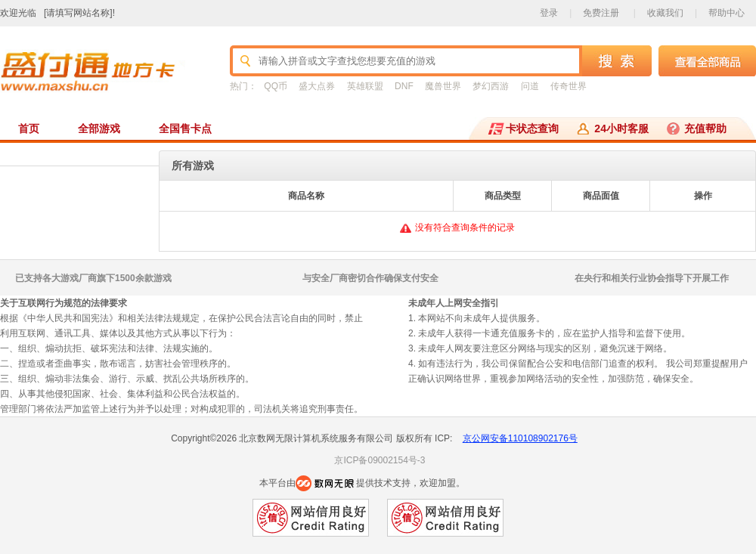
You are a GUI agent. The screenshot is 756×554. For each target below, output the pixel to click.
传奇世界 (569, 86)
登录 (549, 13)
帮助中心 (727, 13)
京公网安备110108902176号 (520, 438)
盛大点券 (317, 86)
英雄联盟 (365, 86)
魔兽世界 (443, 86)
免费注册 (601, 13)
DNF (404, 86)
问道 (530, 86)
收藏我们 (665, 13)
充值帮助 (705, 128)
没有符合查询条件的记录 (465, 227)
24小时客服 (621, 128)
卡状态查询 (532, 128)
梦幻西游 (491, 86)
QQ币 (276, 86)
